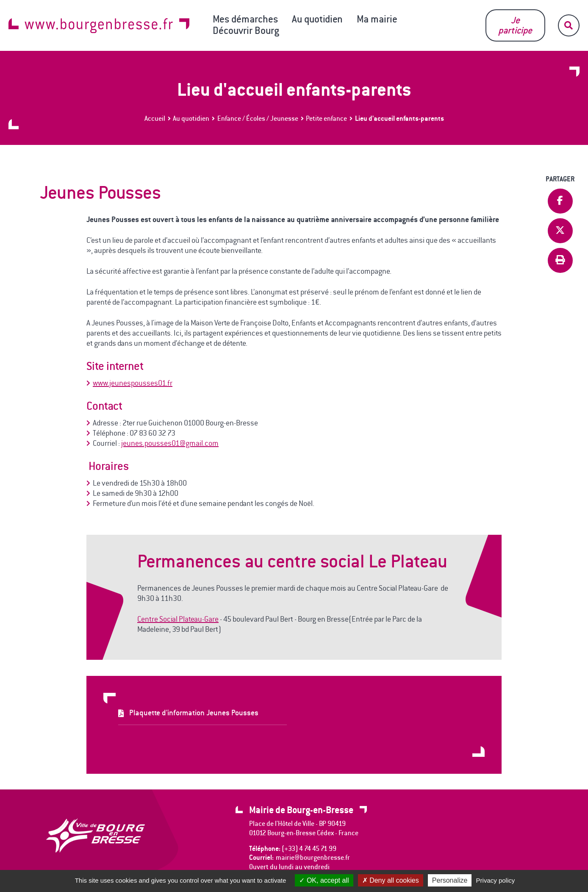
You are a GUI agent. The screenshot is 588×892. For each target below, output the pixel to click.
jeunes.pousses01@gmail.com (170, 443)
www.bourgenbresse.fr (99, 26)
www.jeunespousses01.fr (133, 383)
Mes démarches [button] (245, 19)
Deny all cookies (391, 880)
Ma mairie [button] (377, 19)
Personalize (450, 880)
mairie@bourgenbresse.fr (313, 857)
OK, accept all (324, 880)
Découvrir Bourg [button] (246, 31)
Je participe (515, 25)
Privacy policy (496, 880)
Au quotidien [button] (317, 19)
